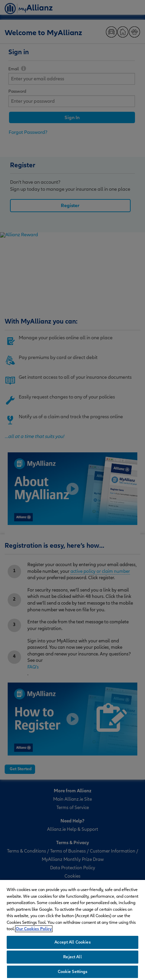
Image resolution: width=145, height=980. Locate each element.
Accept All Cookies (72, 942)
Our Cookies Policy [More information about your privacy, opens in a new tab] (34, 929)
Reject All (72, 957)
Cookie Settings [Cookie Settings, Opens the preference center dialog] (73, 972)
